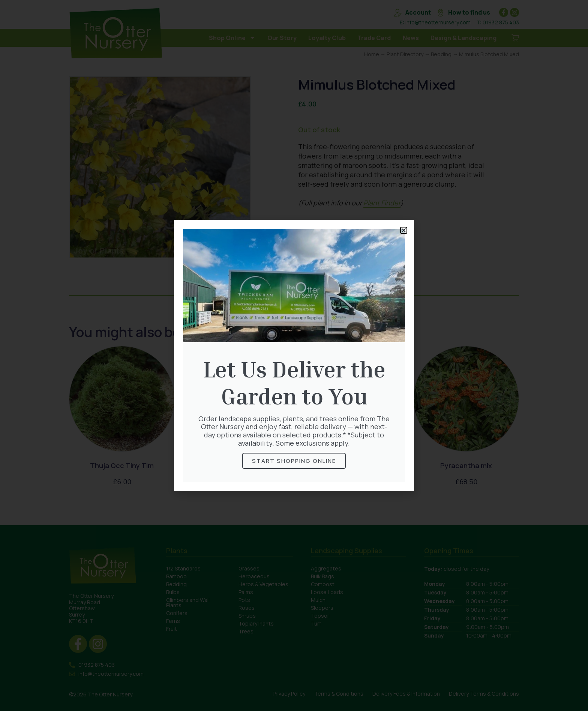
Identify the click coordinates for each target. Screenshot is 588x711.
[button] (404, 230)
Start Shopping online (294, 461)
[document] (294, 355)
